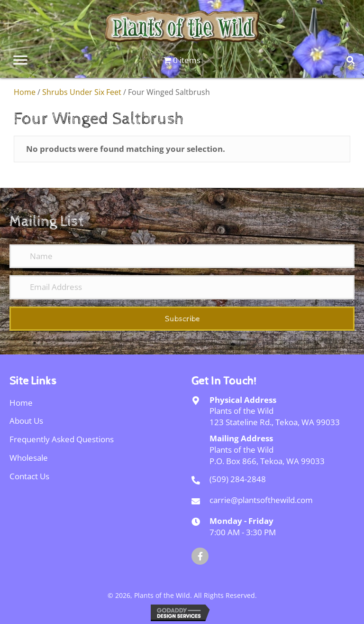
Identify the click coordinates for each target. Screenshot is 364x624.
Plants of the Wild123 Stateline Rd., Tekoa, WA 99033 (275, 416)
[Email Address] (182, 287)
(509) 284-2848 (238, 479)
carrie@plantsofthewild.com (261, 500)
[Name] (182, 256)
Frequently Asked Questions (62, 439)
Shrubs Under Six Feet (82, 92)
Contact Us (29, 476)
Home (25, 92)
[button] (182, 319)
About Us (26, 421)
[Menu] (20, 60)
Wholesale (29, 458)
